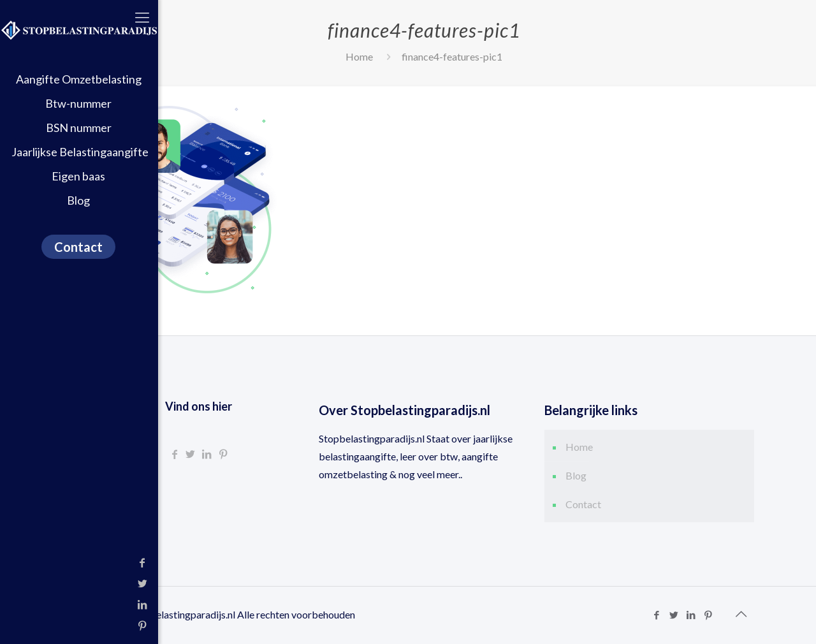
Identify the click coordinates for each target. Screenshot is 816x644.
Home (359, 56)
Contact (583, 504)
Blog (576, 475)
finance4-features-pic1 (452, 56)
